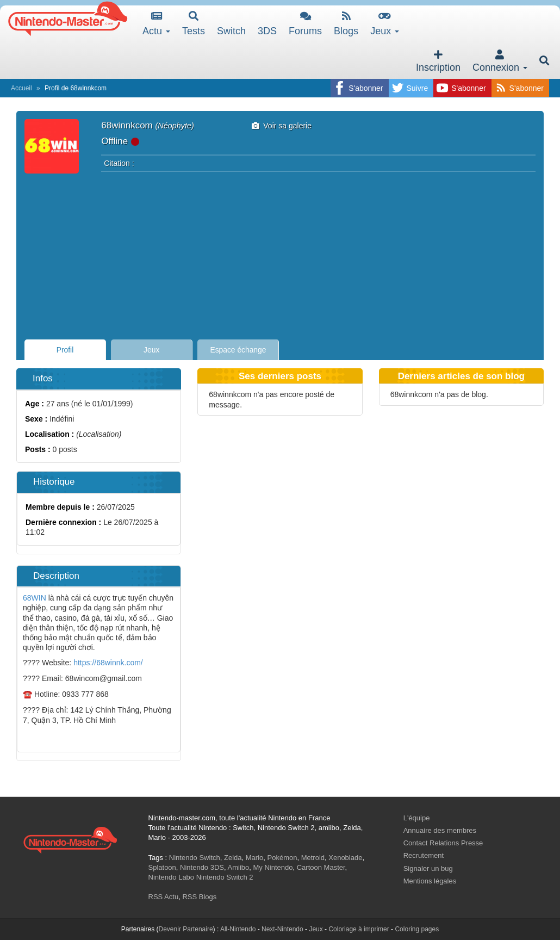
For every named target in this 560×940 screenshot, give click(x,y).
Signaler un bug (428, 868)
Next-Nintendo (282, 929)
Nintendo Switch (195, 858)
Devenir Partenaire (186, 929)
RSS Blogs (199, 897)
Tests (194, 24)
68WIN (35, 598)
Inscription (438, 61)
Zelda (233, 858)
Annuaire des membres (440, 830)
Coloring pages (417, 929)
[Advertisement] (280, 252)
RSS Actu (164, 897)
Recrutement (424, 855)
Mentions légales (430, 881)
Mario (255, 858)
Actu (156, 24)
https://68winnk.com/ (108, 663)
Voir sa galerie (282, 126)
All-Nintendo (238, 929)
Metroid (313, 858)
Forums (305, 24)
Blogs (346, 24)
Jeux (385, 24)
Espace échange (239, 350)
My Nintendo (273, 867)
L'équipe (417, 818)
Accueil (21, 88)
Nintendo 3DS (202, 867)
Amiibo (239, 867)
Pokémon (282, 858)
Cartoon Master (321, 867)
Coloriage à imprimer (359, 929)
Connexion (500, 61)
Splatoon (162, 867)
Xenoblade (345, 858)
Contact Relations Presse (443, 843)
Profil (65, 350)
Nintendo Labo (172, 877)
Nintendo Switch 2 (225, 877)
